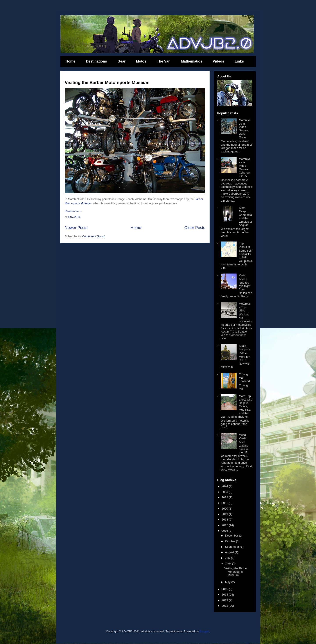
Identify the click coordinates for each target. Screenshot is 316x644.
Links (239, 61)
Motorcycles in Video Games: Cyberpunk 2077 (245, 167)
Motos (141, 61)
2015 (225, 589)
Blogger (204, 631)
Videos (218, 61)
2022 (225, 497)
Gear (121, 61)
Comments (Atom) (94, 236)
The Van (164, 61)
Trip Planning (244, 245)
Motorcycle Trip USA (245, 307)
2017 (225, 525)
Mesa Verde (242, 437)
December (232, 536)
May (228, 582)
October (231, 541)
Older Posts (195, 228)
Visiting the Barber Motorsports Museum (107, 82)
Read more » (73, 211)
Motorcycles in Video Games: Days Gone (245, 129)
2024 (225, 486)
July (228, 558)
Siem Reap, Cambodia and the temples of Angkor (245, 216)
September (233, 547)
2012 (225, 606)
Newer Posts (76, 228)
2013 (225, 600)
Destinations (96, 61)
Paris (242, 275)
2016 (225, 531)
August (230, 552)
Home (70, 61)
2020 (225, 509)
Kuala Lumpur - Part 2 (244, 349)
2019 (225, 514)
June (229, 563)
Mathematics (191, 61)
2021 (225, 503)
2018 (225, 520)
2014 (225, 595)
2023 (225, 492)
